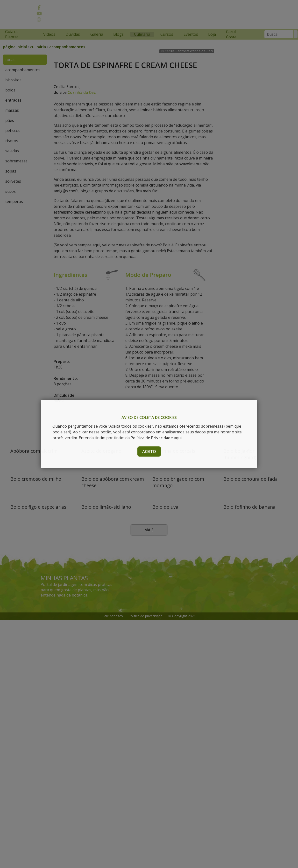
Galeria (97, 34)
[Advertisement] (183, 15)
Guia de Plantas (12, 34)
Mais (149, 778)
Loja (212, 34)
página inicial (15, 52)
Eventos (191, 34)
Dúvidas (73, 34)
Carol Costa (231, 34)
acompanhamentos (67, 52)
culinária (38, 52)
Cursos (167, 34)
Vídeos (49, 34)
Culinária (142, 34)
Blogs (118, 34)
